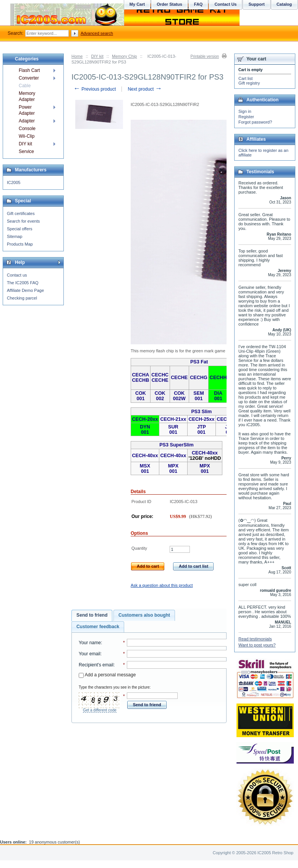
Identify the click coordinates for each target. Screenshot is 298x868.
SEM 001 (198, 396)
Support (256, 4)
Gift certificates (21, 213)
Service (26, 151)
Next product (145, 89)
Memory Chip (124, 56)
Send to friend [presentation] (92, 615)
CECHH (218, 378)
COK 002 (160, 396)
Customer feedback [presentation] (98, 627)
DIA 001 (218, 396)
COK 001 (141, 396)
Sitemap (15, 236)
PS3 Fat (199, 362)
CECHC (160, 375)
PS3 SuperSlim (177, 445)
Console (27, 129)
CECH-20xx (145, 419)
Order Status (169, 4)
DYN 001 (145, 430)
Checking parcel (22, 298)
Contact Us (225, 4)
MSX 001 (145, 469)
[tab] (92, 616)
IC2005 (14, 182)
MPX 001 (173, 469)
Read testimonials (255, 639)
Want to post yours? (257, 645)
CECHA (141, 375)
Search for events (23, 221)
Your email (90, 654)
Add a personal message (107, 675)
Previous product (95, 89)
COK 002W (179, 396)
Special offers (19, 229)
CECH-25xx (201, 419)
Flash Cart (29, 70)
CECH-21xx (173, 419)
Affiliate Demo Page (25, 290)
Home (77, 56)
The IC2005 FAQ (23, 283)
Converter (29, 78)
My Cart (137, 4)
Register (246, 117)
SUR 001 (173, 430)
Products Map (20, 244)
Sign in (245, 111)
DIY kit (97, 56)
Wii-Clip (27, 136)
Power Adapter (27, 110)
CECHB (141, 380)
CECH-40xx (145, 456)
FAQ (198, 4)
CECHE (160, 380)
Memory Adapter (27, 96)
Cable (25, 86)
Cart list (245, 78)
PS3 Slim (201, 412)
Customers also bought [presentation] (144, 615)
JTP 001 (202, 430)
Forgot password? (255, 122)
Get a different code (100, 710)
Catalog (284, 4)
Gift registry (249, 83)
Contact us (17, 275)
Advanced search (97, 33)
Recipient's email (96, 665)
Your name (90, 643)
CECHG (198, 378)
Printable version (205, 56)
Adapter (27, 121)
